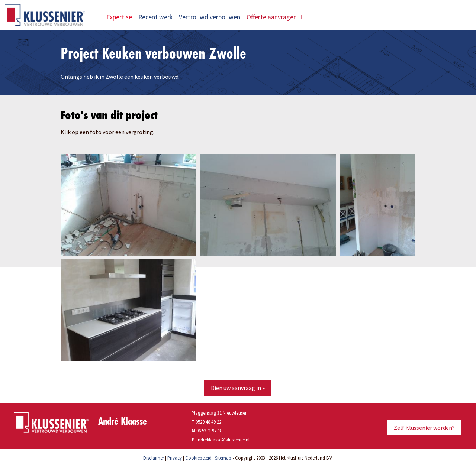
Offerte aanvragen (274, 17)
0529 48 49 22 (206, 422)
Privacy (175, 458)
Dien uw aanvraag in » (238, 388)
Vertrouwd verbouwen (210, 17)
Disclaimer (154, 458)
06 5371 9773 (209, 431)
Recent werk (155, 17)
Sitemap (223, 458)
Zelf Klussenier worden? (424, 428)
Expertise (119, 17)
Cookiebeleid (198, 458)
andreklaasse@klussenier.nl (222, 440)
